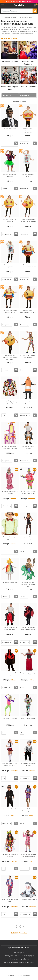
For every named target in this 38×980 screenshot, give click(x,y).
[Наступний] (23, 926)
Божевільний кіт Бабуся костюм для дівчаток (28, 855)
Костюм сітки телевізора (28, 718)
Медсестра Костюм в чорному (28, 538)
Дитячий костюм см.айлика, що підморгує (28, 311)
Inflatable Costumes (10, 61)
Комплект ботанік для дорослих (10, 538)
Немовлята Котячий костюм (10, 810)
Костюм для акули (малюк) (28, 900)
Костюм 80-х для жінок (10, 718)
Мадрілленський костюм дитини (28, 765)
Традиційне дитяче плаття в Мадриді (10, 493)
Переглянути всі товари (19, 932)
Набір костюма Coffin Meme (10, 130)
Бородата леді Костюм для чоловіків (28, 674)
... (1, 17)
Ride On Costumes (28, 87)
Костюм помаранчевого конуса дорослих (28, 402)
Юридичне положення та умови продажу (20, 956)
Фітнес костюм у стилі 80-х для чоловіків (28, 357)
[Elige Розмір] (24, 143)
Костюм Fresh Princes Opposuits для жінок (28, 810)
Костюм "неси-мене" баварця (28, 447)
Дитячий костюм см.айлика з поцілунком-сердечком (10, 357)
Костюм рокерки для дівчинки (10, 175)
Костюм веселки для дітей (10, 582)
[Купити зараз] (16, 143)
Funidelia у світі (19, 953)
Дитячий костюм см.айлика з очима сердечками (28, 131)
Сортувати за (7, 95)
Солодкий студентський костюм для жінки (10, 765)
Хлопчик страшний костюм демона (10, 674)
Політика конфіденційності (20, 959)
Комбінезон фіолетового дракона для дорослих (10, 447)
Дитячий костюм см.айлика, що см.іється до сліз (28, 267)
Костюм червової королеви (10, 266)
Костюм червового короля (28, 175)
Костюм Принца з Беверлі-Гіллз (10, 901)
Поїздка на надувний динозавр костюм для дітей (28, 584)
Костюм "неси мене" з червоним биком (10, 628)
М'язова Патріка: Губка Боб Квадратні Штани (28, 493)
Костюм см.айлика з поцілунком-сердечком (28, 220)
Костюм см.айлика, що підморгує (10, 220)
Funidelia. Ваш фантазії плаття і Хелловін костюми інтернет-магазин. (19, 5)
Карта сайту (31, 962)
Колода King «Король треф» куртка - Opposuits (10, 402)
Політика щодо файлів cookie (14, 962)
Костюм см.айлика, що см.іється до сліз (10, 311)
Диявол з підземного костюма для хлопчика (28, 628)
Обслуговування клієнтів (19, 948)
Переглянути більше (10, 38)
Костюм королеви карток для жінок (10, 855)
